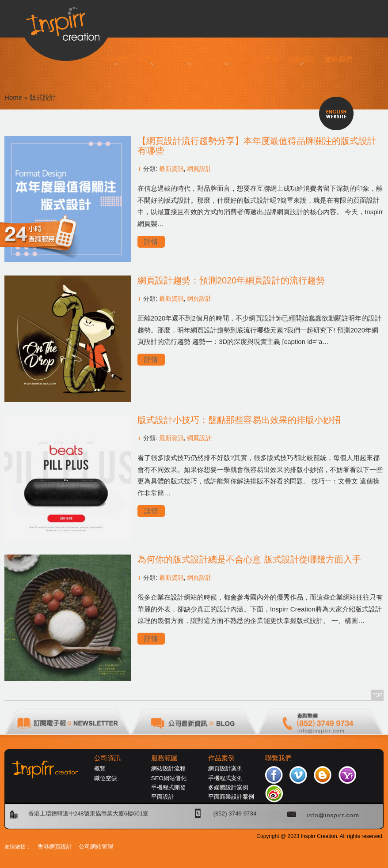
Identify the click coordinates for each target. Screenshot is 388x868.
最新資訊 (171, 169)
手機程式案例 (225, 778)
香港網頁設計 (55, 847)
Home (13, 97)
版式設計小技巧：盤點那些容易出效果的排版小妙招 (239, 420)
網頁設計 (199, 169)
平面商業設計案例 (231, 797)
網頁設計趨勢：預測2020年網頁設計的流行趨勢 (231, 280)
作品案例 (221, 758)
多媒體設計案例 (228, 787)
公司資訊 (107, 758)
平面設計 (163, 797)
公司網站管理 (96, 847)
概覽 (100, 768)
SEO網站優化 (169, 778)
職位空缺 (106, 778)
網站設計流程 (168, 768)
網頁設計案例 (225, 768)
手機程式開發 (168, 787)
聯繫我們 (278, 758)
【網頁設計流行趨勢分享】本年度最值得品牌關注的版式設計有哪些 (257, 146)
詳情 (151, 242)
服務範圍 (164, 758)
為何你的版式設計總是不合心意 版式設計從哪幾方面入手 (249, 559)
